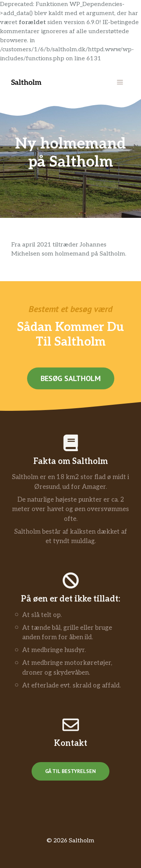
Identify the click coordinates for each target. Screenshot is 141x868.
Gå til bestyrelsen (70, 771)
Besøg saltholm (71, 378)
